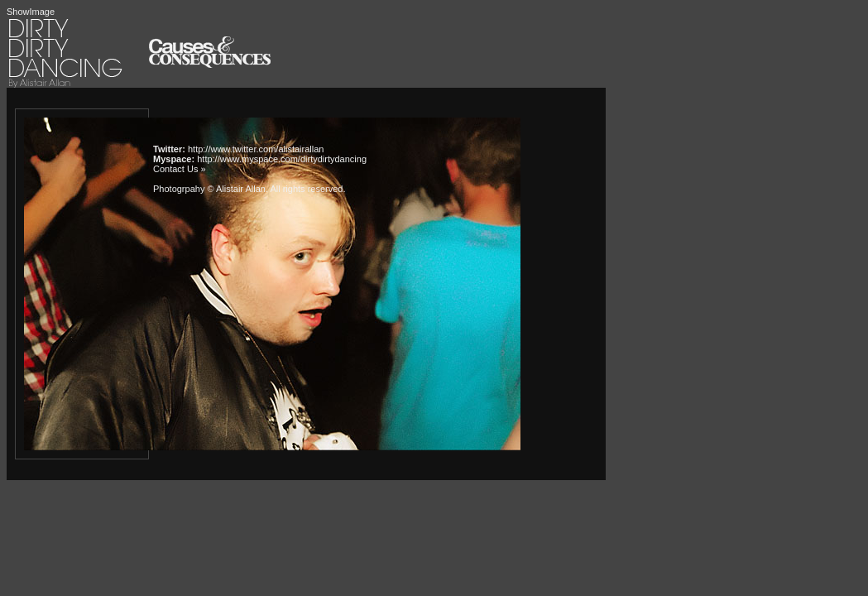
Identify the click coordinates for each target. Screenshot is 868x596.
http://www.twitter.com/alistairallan (256, 149)
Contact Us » (180, 169)
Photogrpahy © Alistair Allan (209, 189)
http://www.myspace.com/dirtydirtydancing (282, 159)
